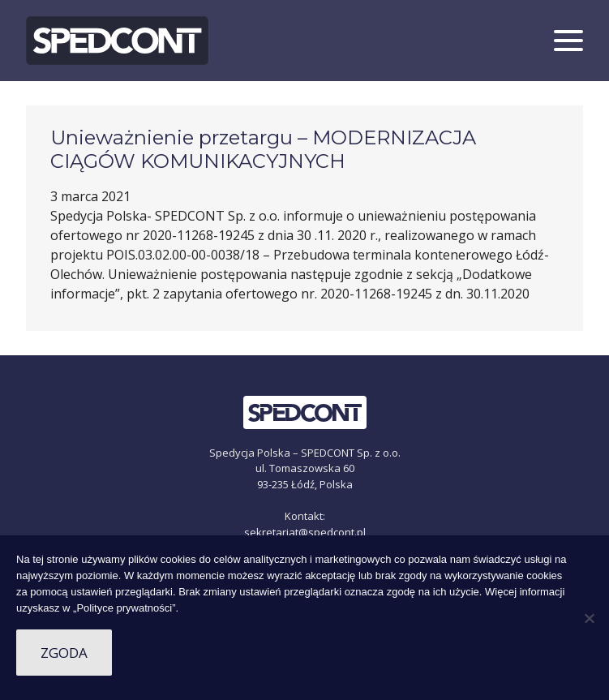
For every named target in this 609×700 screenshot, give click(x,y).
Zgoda (64, 653)
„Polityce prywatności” (124, 608)
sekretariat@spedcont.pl (305, 532)
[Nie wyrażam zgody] (589, 618)
